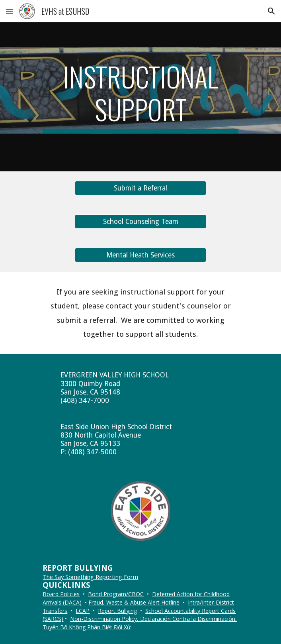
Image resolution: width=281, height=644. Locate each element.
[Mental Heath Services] (140, 255)
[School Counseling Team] (140, 222)
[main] (140, 97)
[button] (10, 11)
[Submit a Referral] (140, 188)
